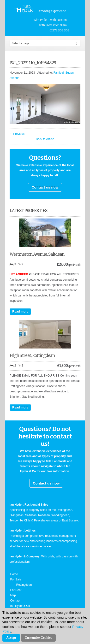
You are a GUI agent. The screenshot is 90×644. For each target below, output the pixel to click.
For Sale (16, 579)
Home (14, 574)
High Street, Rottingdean (32, 355)
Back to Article (45, 139)
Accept (11, 638)
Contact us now (45, 187)
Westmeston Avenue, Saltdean (37, 254)
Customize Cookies (38, 638)
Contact (15, 601)
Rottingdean (24, 585)
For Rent (16, 590)
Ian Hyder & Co (20, 606)
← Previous (17, 134)
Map (13, 595)
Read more (20, 311)
